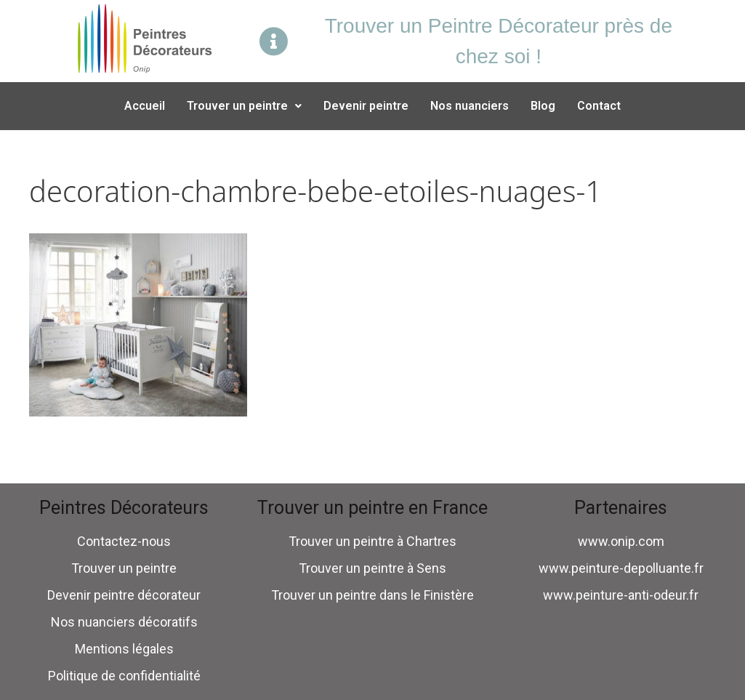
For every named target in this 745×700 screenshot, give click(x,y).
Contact (599, 106)
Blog (543, 106)
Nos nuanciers (470, 106)
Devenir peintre (366, 106)
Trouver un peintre (244, 106)
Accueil (145, 106)
